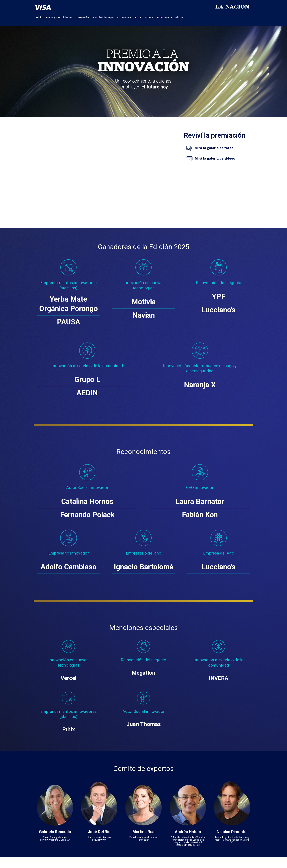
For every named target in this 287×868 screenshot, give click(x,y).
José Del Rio (99, 832)
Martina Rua (143, 832)
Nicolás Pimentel (232, 832)
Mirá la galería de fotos (214, 148)
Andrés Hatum (188, 832)
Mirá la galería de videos (215, 158)
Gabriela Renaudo (55, 832)
